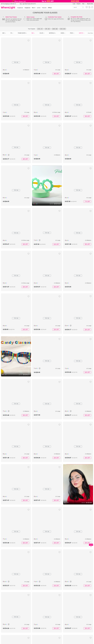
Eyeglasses (20, 8)
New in (34, 8)
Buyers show (90, 4)
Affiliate (50, 8)
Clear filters (90, 33)
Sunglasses (27, 8)
